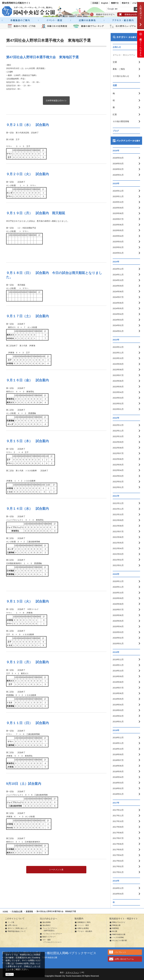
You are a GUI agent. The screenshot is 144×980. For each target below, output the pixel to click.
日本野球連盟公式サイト (56, 101)
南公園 (115, 931)
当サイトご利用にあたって (17, 928)
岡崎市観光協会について (17, 931)
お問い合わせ (13, 925)
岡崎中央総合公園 (119, 934)
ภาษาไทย (136, 3)
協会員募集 (47, 922)
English (105, 3)
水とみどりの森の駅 (120, 940)
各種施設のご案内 (84, 922)
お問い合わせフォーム (124, 959)
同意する (10, 974)
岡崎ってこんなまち (141, 44)
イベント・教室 (83, 925)
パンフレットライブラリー (52, 934)
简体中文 (126, 3)
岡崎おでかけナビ (119, 922)
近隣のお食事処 (83, 928)
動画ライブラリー (49, 937)
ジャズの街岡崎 (118, 937)
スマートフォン (72, 972)
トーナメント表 (56, 870)
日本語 (95, 3)
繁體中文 (115, 3)
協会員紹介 (47, 925)
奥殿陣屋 (115, 928)
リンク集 (11, 922)
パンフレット (120, 952)
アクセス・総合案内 (85, 931)
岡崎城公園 (116, 925)
